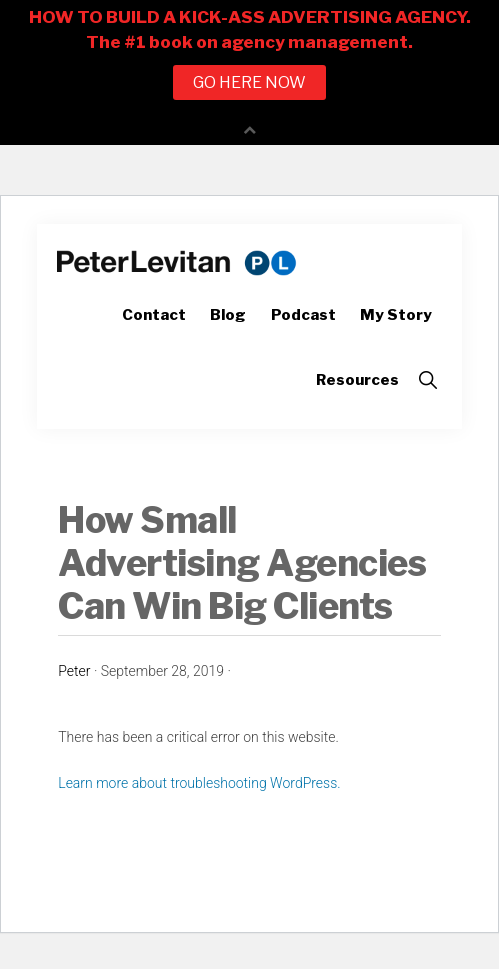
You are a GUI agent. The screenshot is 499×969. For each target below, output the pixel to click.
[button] (427, 380)
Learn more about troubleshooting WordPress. (199, 783)
